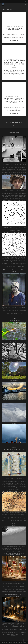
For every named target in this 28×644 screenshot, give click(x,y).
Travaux (14, 423)
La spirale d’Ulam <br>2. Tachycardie (14, 200)
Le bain (14, 135)
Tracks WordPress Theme (9, 643)
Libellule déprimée (14, 321)
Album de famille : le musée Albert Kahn (14, 271)
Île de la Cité (14, 380)
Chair (14, 525)
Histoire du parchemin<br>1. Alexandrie (14, 491)
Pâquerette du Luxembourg (14, 361)
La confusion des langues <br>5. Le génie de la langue (14, 595)
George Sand (14, 342)
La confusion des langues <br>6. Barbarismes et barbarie (14, 554)
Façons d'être (19, 97)
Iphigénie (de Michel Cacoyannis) (14, 174)
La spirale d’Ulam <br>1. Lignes (14, 232)
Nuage (14, 402)
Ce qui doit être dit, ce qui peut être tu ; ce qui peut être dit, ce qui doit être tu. (14, 63)
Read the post (14, 41)
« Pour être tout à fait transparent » (14, 29)
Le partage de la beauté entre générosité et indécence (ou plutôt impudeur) (14, 101)
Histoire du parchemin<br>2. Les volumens (14, 450)
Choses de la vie (19, 27)
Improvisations (14, 122)
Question (19, 59)
